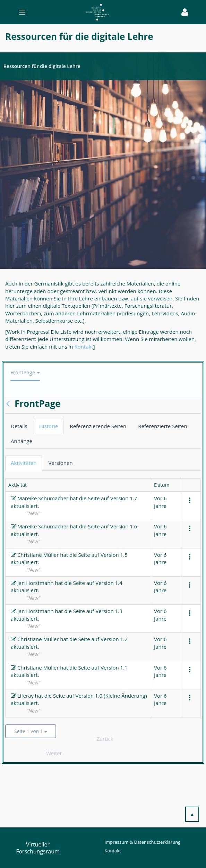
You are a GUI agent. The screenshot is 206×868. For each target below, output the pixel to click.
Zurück (105, 739)
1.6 (133, 526)
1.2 (124, 639)
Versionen (60, 463)
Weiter (54, 753)
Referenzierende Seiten (98, 426)
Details (19, 426)
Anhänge (22, 441)
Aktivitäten (24, 463)
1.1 (124, 667)
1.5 (124, 555)
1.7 (133, 498)
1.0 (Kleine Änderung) (121, 696)
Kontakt (84, 347)
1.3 (119, 611)
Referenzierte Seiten (162, 426)
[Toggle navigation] (92, 12)
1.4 (119, 583)
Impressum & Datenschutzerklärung (143, 842)
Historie (49, 426)
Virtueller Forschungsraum (38, 848)
